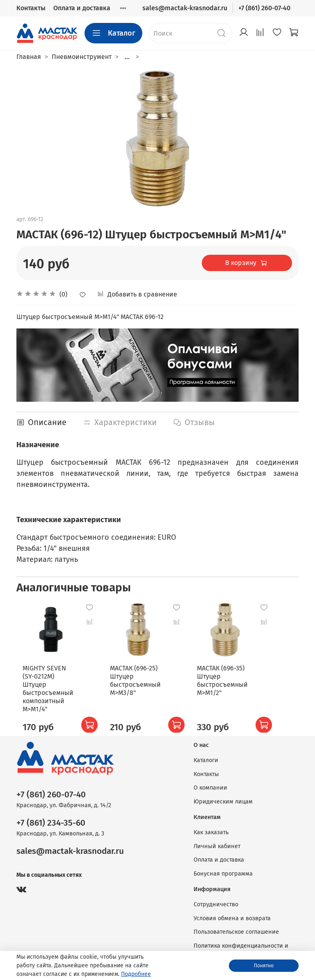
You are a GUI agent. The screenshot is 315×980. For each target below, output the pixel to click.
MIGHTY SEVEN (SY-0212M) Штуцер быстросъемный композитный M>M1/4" (58, 683)
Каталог (113, 33)
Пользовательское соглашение (236, 927)
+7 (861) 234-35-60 (51, 818)
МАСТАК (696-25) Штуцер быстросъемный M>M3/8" (140, 675)
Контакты (31, 8)
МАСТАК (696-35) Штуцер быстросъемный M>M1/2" (222, 675)
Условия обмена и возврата (232, 913)
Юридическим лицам (223, 796)
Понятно (264, 966)
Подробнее (136, 974)
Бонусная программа (223, 868)
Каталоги (206, 755)
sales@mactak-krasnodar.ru (185, 8)
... (127, 57)
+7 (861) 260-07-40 (264, 8)
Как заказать (211, 827)
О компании (210, 782)
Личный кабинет (217, 841)
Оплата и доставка (82, 8)
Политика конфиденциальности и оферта (241, 945)
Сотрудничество (216, 899)
